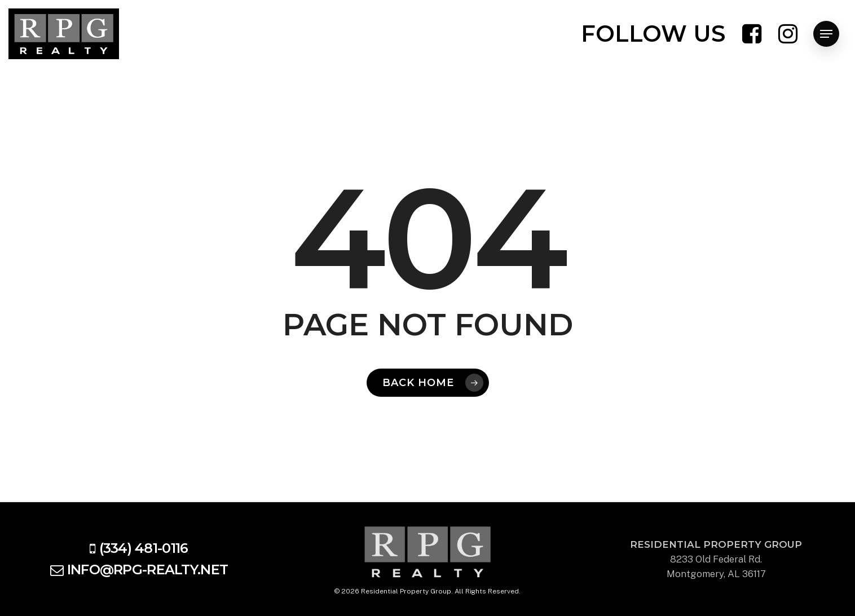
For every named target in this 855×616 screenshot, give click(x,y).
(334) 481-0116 (144, 548)
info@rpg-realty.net (147, 570)
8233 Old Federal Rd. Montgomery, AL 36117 (716, 559)
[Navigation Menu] (826, 34)
